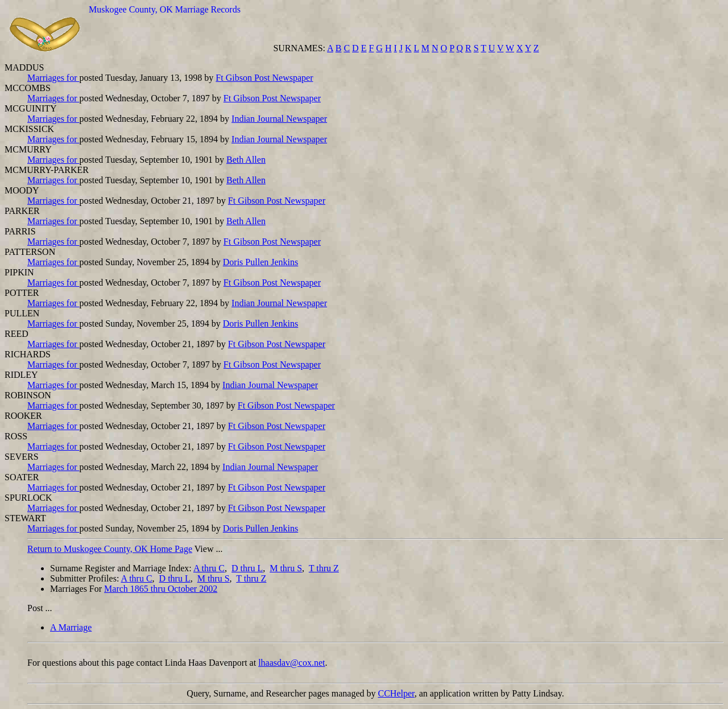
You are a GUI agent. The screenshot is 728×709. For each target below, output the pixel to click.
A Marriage (71, 627)
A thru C (209, 568)
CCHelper (396, 693)
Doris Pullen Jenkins (260, 262)
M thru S (286, 568)
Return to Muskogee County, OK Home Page (110, 549)
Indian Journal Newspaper (279, 119)
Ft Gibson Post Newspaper (264, 78)
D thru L (247, 568)
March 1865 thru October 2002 (161, 589)
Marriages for (53, 78)
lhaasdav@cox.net (291, 663)
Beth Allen (246, 160)
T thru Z (324, 568)
